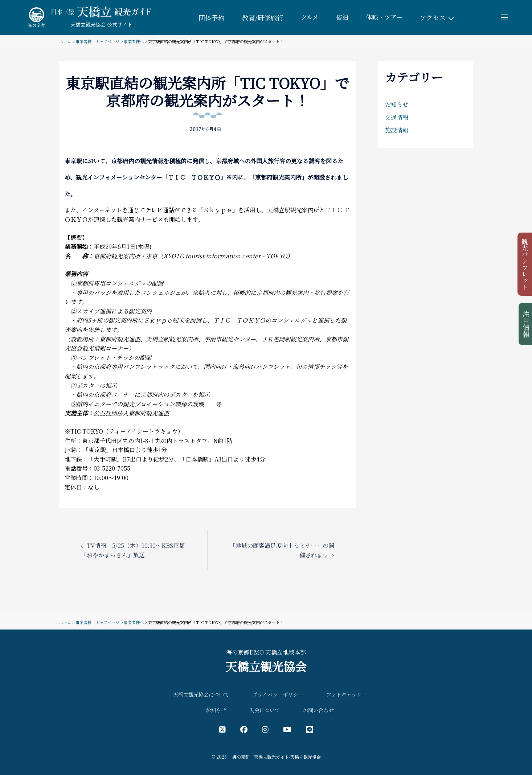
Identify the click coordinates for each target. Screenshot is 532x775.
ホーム (65, 41)
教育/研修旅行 (261, 17)
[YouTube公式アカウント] (287, 729)
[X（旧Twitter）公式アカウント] (222, 729)
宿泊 (341, 17)
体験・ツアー (385, 17)
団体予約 (209, 17)
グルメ (308, 17)
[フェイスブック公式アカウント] (244, 729)
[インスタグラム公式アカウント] (265, 729)
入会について (265, 710)
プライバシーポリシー (278, 694)
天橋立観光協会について (201, 694)
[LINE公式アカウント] (310, 729)
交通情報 (397, 117)
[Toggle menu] (505, 17)
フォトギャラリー (346, 694)
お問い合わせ (318, 710)
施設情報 (397, 130)
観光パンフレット (525, 266)
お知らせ (397, 104)
